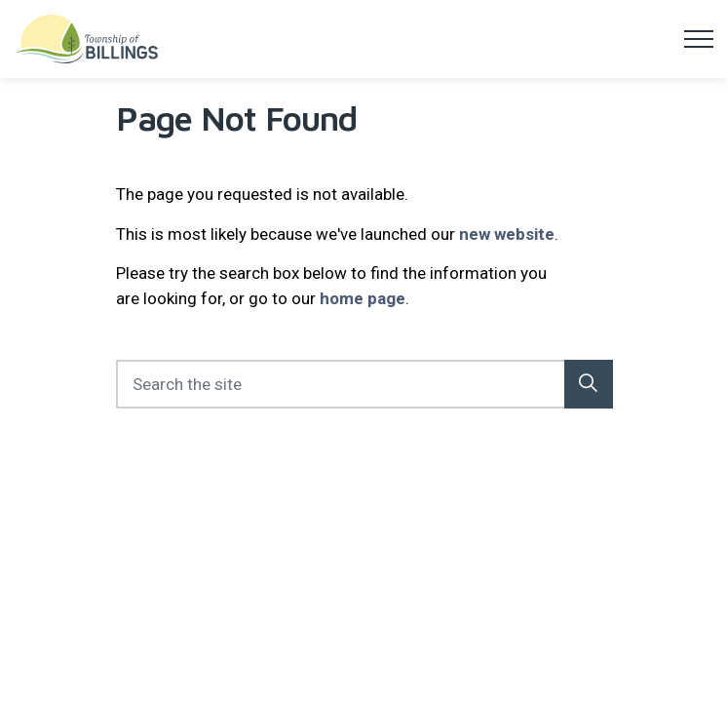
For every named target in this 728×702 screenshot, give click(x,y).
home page (363, 298)
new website (507, 234)
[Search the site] (364, 384)
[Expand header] (699, 39)
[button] (589, 384)
